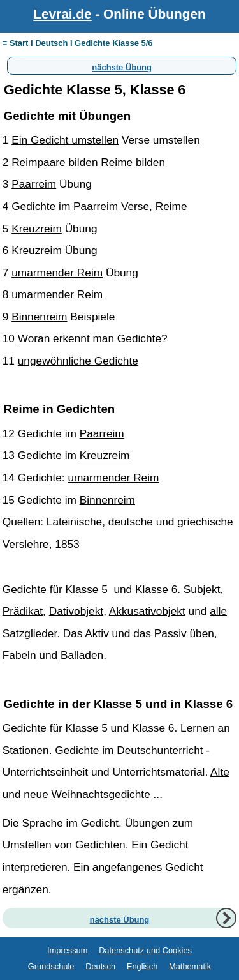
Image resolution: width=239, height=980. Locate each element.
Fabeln (19, 655)
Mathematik (190, 966)
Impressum (67, 950)
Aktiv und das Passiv (135, 633)
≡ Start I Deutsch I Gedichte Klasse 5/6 (78, 43)
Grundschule (51, 966)
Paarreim (34, 184)
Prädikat (23, 611)
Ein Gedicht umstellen (65, 140)
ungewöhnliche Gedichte (78, 361)
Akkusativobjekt (147, 611)
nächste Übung (122, 66)
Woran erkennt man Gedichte (90, 338)
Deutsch (100, 966)
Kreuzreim (37, 229)
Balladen (82, 655)
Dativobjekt (76, 611)
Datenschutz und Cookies (145, 950)
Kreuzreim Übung (54, 250)
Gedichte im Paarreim (65, 206)
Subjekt (202, 589)
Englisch (142, 966)
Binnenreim (39, 317)
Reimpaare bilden (54, 162)
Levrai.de (62, 14)
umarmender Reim (57, 273)
